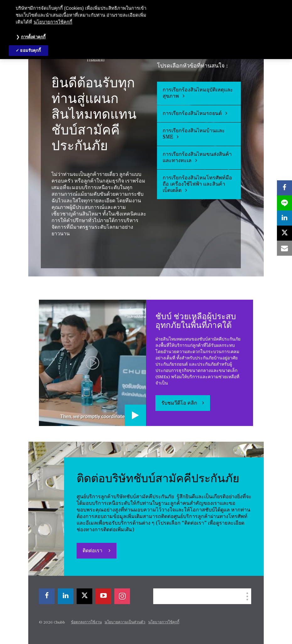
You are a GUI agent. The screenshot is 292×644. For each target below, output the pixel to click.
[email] (284, 248)
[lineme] (284, 203)
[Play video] (135, 415)
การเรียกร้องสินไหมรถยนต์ (195, 113)
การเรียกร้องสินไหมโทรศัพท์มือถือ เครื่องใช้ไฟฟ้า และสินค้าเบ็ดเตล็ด (197, 184)
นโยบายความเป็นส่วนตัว (125, 622)
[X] (84, 596)
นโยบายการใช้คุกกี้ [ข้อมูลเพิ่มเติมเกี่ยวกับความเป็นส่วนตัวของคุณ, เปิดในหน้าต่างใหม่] (53, 22)
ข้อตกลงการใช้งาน (86, 622)
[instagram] (122, 596)
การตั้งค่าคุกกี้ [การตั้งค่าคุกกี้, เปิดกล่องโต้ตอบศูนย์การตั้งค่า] (33, 37)
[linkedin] (66, 596)
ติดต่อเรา (93, 551)
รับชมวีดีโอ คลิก (179, 403)
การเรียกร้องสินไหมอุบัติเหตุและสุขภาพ (198, 93)
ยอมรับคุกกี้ (30, 50)
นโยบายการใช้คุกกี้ (164, 622)
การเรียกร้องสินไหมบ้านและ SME (194, 134)
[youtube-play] (103, 596)
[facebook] (47, 596)
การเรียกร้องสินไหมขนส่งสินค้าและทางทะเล (197, 158)
